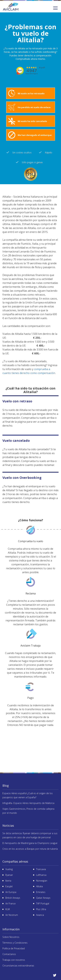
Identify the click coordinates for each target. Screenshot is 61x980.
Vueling (9, 869)
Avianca (40, 915)
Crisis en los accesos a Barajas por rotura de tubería (30, 849)
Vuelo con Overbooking (22, 478)
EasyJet (9, 886)
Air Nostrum (12, 915)
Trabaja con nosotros (14, 960)
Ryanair (9, 875)
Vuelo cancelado (16, 441)
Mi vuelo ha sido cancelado (32, 121)
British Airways (13, 898)
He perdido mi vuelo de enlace (34, 107)
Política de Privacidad (14, 948)
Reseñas (30, 745)
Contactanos (9, 954)
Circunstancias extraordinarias (18, 966)
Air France (10, 903)
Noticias (8, 826)
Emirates (41, 892)
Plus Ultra (41, 909)
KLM (8, 909)
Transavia (41, 869)
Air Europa (11, 892)
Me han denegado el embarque (35, 135)
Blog (6, 786)
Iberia (8, 881)
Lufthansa (41, 875)
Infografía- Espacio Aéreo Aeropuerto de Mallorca (28, 803)
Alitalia (39, 886)
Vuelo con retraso (17, 401)
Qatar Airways (43, 898)
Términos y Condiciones (15, 943)
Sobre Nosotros (11, 937)
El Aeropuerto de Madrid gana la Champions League (30, 843)
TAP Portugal (43, 903)
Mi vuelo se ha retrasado (31, 93)
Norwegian (42, 881)
